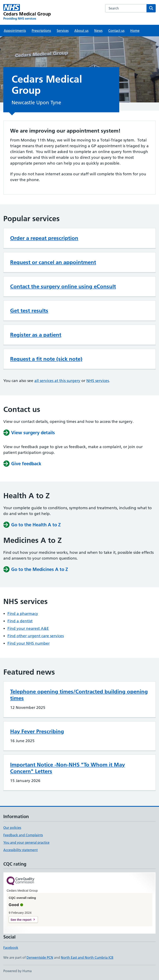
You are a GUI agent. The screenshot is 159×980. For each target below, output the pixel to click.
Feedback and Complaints (23, 835)
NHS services (98, 381)
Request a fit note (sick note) (46, 359)
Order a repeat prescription (44, 238)
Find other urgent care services (36, 636)
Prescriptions (41, 31)
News (98, 31)
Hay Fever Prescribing (37, 731)
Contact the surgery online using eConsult (63, 286)
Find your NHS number (29, 643)
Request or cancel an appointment (53, 262)
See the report (21, 920)
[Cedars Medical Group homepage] (27, 12)
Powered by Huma (17, 971)
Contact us (116, 31)
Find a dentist (20, 621)
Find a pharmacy (23, 614)
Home (135, 31)
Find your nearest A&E (28, 628)
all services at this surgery (57, 381)
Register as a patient (36, 335)
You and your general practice (26, 842)
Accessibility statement (20, 850)
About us (81, 31)
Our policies (12, 828)
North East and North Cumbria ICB (87, 957)
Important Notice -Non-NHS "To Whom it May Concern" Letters (67, 768)
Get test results (29, 311)
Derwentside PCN (40, 957)
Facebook (11, 948)
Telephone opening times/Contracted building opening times (79, 695)
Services (63, 31)
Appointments (15, 31)
